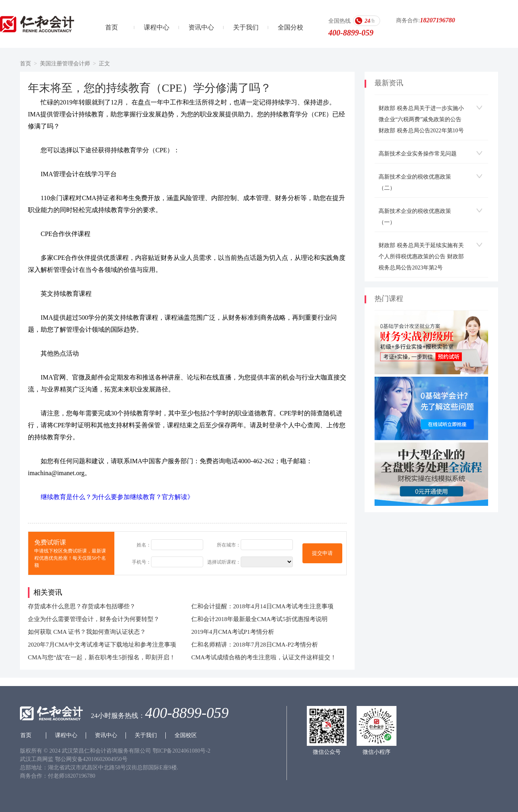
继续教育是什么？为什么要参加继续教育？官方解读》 (117, 497)
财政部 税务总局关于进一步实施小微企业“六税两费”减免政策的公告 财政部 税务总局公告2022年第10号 (421, 119)
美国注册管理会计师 (65, 64)
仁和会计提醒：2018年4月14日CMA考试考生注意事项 (262, 606)
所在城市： (229, 545)
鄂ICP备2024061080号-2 (181, 751)
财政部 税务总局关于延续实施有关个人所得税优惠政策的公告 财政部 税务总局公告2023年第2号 (421, 257)
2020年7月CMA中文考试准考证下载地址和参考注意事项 (102, 645)
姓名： (144, 545)
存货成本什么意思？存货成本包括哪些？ (82, 606)
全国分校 (290, 27)
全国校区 (186, 735)
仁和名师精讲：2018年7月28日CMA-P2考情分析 (255, 645)
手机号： (141, 562)
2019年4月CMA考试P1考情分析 (233, 632)
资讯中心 (201, 27)
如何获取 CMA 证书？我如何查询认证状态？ (87, 632)
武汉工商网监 (37, 759)
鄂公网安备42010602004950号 (91, 759)
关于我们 (246, 27)
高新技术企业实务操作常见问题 (418, 154)
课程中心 (157, 27)
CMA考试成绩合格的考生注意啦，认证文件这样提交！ (264, 657)
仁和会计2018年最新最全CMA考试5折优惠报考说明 (259, 619)
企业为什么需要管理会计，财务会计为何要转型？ (94, 619)
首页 (112, 27)
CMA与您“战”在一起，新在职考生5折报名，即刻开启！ (102, 657)
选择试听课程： (224, 562)
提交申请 (322, 553)
